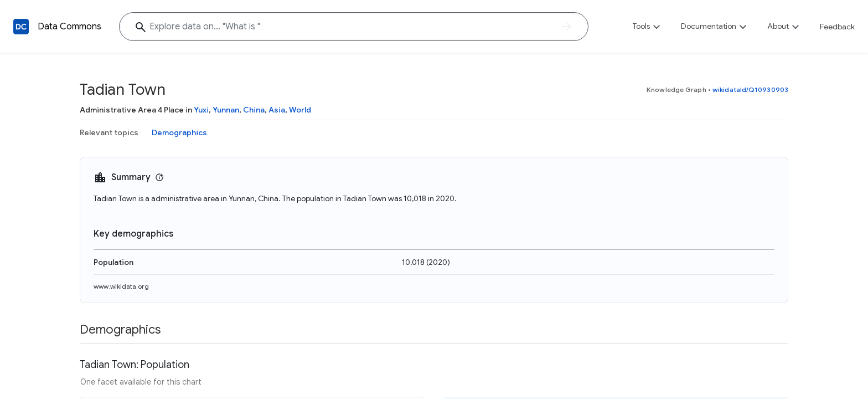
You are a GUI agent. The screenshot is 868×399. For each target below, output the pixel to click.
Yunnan (226, 110)
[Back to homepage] (21, 27)
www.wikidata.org (121, 286)
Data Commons (69, 27)
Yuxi (201, 110)
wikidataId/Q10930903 (750, 89)
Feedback (837, 27)
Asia (277, 110)
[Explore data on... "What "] (354, 27)
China (254, 110)
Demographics (179, 132)
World (300, 110)
